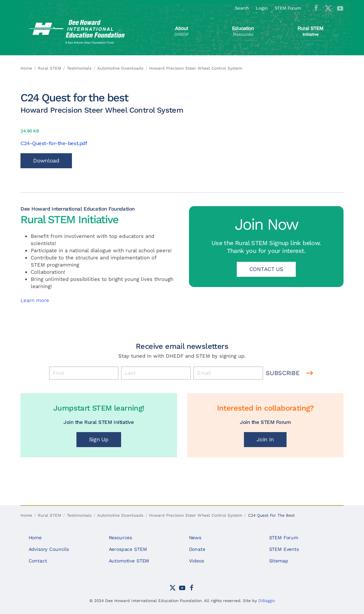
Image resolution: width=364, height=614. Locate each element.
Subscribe (282, 373)
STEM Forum (288, 8)
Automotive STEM (129, 561)
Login (262, 8)
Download (46, 161)
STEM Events (284, 549)
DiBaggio (267, 601)
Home (35, 538)
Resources (121, 538)
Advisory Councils (49, 549)
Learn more (35, 300)
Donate (197, 549)
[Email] (228, 373)
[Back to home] (78, 31)
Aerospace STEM (128, 549)
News (195, 538)
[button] (181, 31)
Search (242, 8)
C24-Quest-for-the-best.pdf (54, 143)
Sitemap (279, 561)
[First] (84, 373)
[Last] (156, 373)
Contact (38, 561)
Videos (196, 561)
